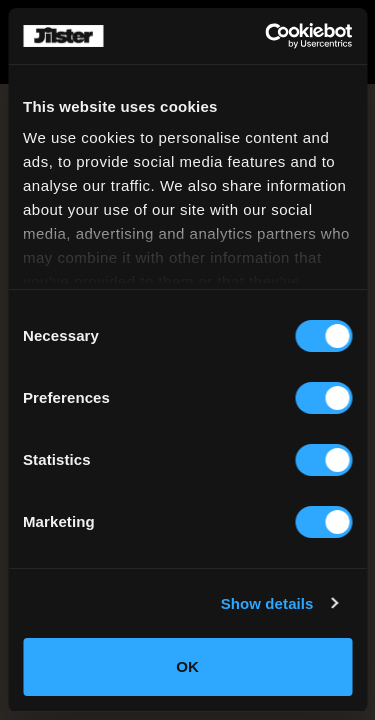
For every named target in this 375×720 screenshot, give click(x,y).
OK (187, 666)
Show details (267, 603)
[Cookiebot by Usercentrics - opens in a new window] (267, 36)
